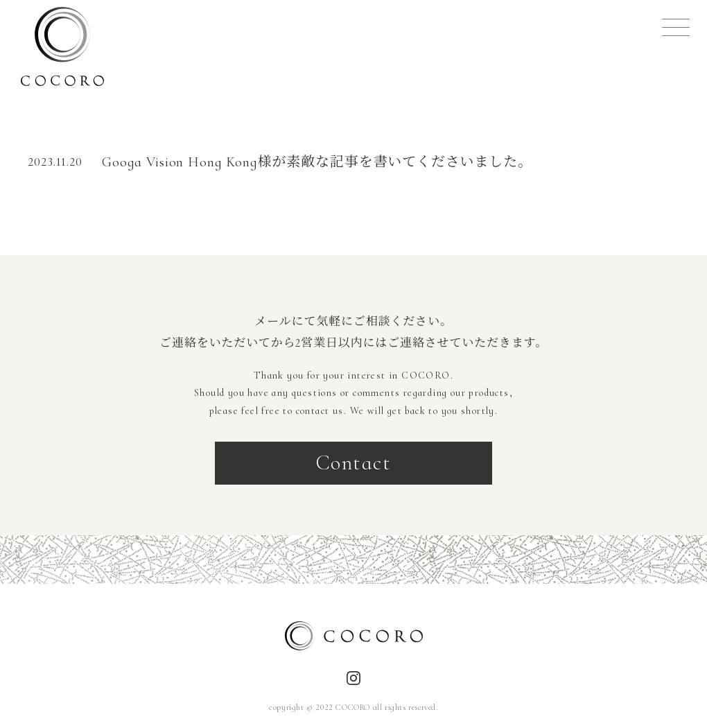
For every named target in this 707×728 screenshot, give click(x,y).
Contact (354, 463)
